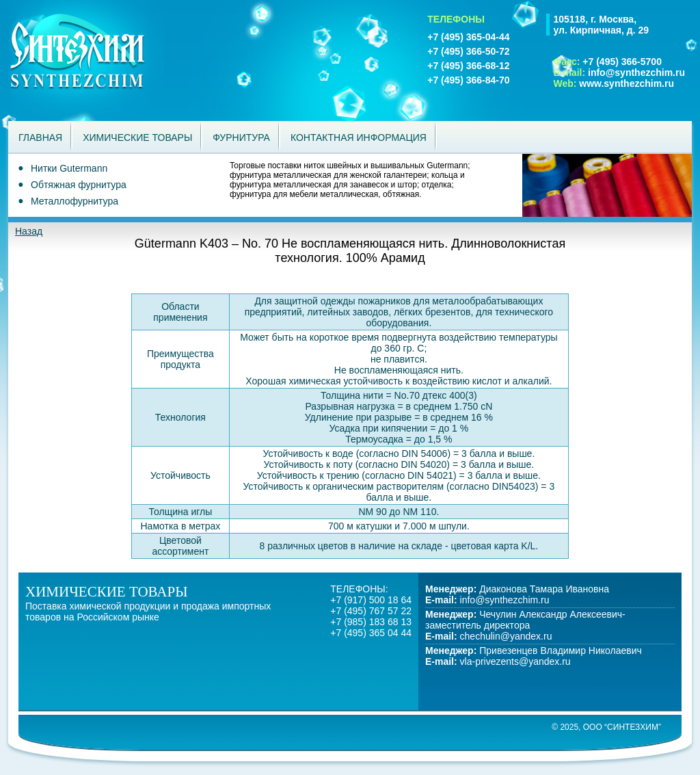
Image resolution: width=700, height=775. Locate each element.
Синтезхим (108, 61)
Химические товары (137, 137)
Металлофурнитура (75, 201)
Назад (29, 231)
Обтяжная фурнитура (79, 185)
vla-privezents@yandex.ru (515, 661)
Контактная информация (359, 137)
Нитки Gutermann (69, 168)
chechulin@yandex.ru (506, 636)
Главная (40, 137)
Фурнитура (241, 137)
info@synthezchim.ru (636, 73)
